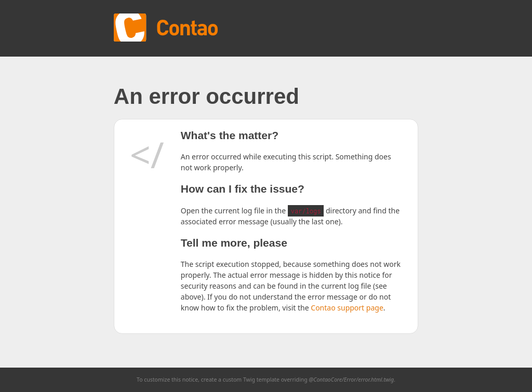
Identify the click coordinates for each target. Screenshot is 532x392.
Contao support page (347, 308)
